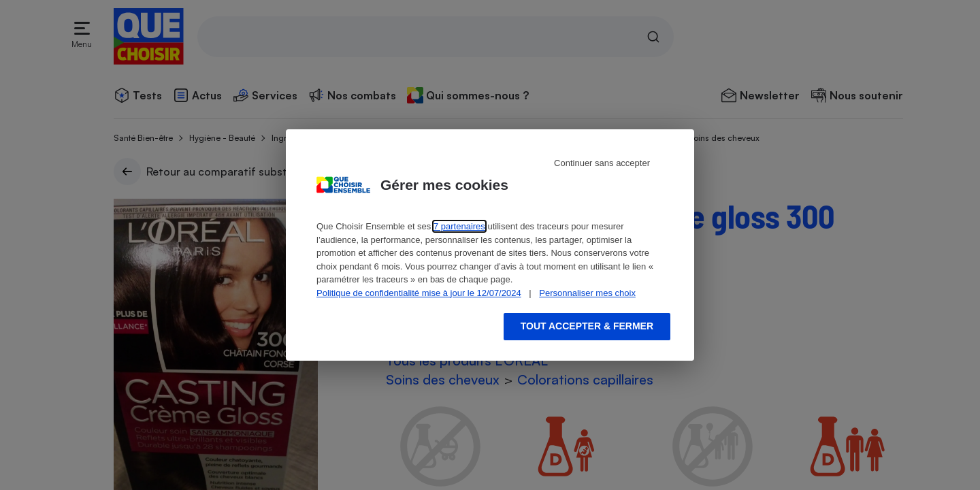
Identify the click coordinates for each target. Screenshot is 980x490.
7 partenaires (459, 226)
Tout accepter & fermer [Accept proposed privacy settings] (587, 326)
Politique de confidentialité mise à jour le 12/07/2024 (419, 293)
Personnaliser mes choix (587, 293)
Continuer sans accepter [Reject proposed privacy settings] (602, 163)
